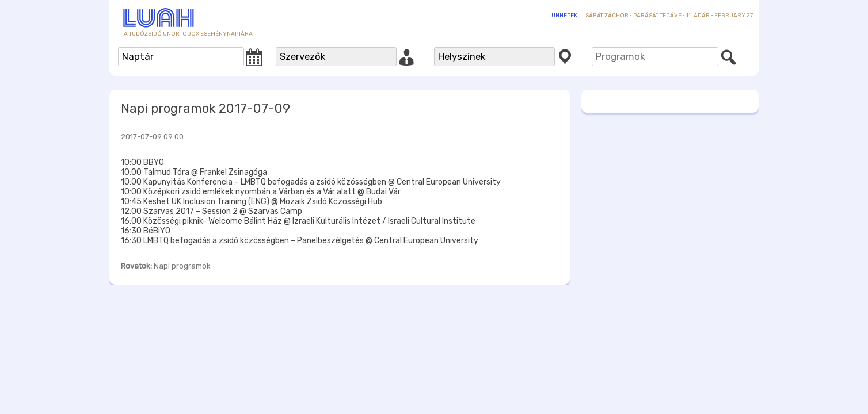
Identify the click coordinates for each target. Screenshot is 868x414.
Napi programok (182, 266)
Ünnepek (564, 16)
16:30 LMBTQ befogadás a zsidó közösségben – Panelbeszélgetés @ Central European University (300, 241)
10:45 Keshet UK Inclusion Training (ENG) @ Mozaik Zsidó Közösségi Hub (252, 202)
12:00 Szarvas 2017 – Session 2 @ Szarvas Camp (212, 211)
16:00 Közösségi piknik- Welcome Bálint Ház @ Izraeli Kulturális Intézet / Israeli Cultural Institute (298, 221)
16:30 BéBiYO (146, 231)
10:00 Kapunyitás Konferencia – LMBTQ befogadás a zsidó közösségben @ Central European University (311, 182)
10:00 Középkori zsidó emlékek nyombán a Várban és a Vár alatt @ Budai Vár (261, 192)
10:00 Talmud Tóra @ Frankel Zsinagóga (194, 172)
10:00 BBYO (142, 162)
